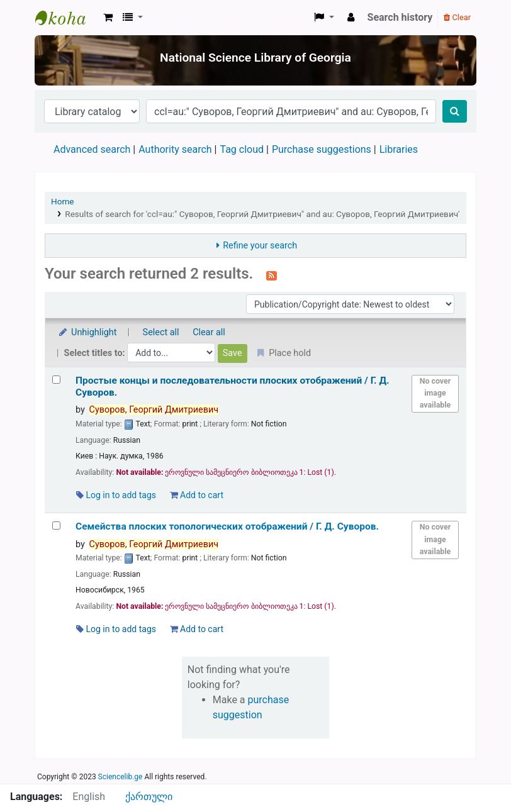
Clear (457, 17)
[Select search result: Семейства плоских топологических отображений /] (56, 526)
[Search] (455, 111)
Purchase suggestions (322, 149)
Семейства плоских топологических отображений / (227, 526)
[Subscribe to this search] (272, 275)
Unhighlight (87, 332)
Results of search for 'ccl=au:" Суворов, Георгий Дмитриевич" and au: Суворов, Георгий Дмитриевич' (262, 214)
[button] (108, 18)
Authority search (175, 149)
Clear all (209, 332)
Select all (161, 332)
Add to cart (197, 495)
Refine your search (260, 246)
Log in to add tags (116, 495)
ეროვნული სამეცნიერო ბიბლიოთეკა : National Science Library (67, 18)
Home (63, 201)
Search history (400, 17)
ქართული (149, 797)
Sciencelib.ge (121, 777)
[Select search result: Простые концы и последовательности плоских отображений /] (56, 380)
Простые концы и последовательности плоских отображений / (233, 387)
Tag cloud (242, 149)
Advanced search (92, 149)
